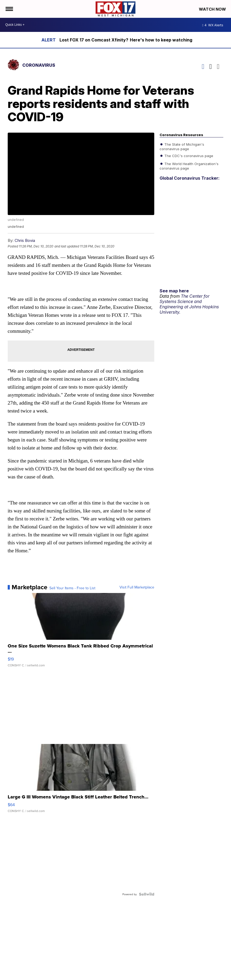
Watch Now (213, 9)
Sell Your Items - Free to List (72, 588)
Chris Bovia (25, 240)
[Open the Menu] (9, 9)
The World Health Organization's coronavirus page (189, 166)
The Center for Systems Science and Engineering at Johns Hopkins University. (189, 304)
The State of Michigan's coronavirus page (182, 146)
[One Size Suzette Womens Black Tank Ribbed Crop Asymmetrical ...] (81, 633)
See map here (174, 291)
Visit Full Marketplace (137, 587)
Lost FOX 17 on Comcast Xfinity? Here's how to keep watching (126, 40)
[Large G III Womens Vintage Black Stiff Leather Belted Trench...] (81, 781)
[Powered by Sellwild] (147, 894)
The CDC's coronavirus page (188, 155)
